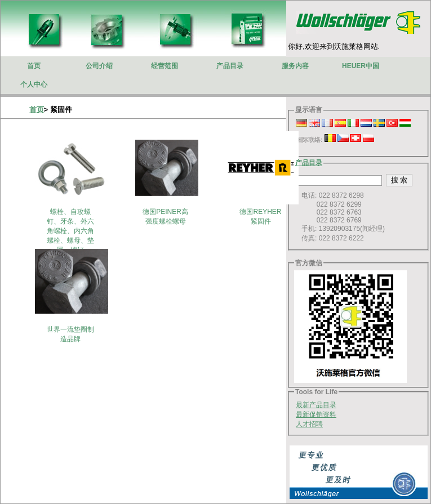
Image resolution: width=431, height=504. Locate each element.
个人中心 (34, 84)
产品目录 (309, 163)
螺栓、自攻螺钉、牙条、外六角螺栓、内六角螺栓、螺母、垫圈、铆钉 (70, 231)
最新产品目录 (316, 405)
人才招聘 (309, 424)
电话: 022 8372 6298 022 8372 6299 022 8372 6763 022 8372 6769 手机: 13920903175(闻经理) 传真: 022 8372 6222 (340, 217)
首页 (37, 110)
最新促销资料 (316, 414)
